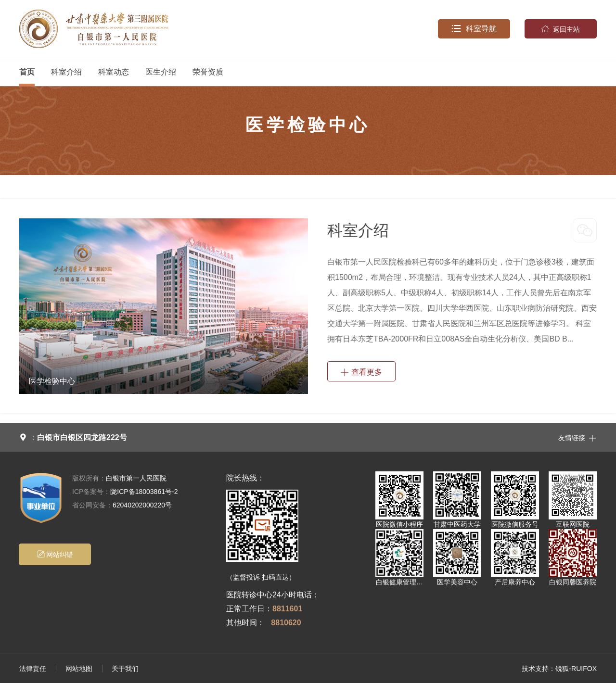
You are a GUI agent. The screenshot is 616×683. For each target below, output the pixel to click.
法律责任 (33, 669)
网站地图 (79, 669)
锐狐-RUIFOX (576, 669)
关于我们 (125, 669)
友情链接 (577, 437)
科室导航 (474, 29)
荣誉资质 (208, 72)
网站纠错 (55, 554)
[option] (163, 306)
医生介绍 (161, 72)
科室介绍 (66, 72)
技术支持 (535, 669)
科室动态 (114, 72)
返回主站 (561, 29)
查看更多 (361, 371)
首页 (27, 72)
